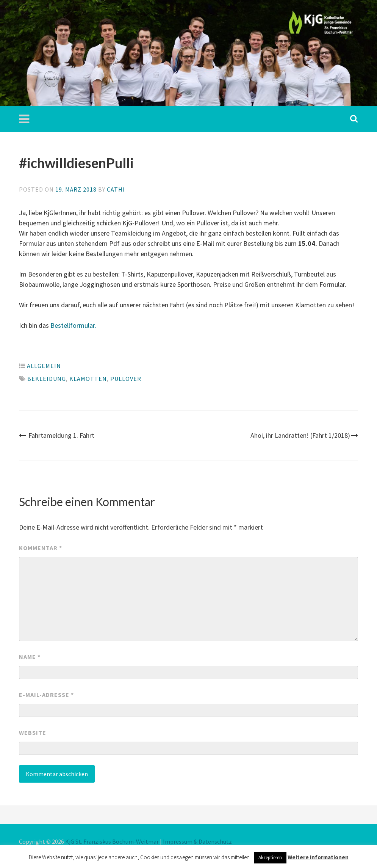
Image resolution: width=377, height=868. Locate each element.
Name (30, 657)
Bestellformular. (73, 325)
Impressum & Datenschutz (197, 841)
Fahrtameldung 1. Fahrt (57, 435)
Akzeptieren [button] (270, 858)
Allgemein (44, 366)
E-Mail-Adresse (46, 695)
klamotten (88, 379)
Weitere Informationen (318, 857)
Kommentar (41, 548)
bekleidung (47, 379)
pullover (126, 379)
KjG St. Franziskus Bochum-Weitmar (112, 841)
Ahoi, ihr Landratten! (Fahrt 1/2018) (304, 435)
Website (33, 733)
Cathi (116, 189)
